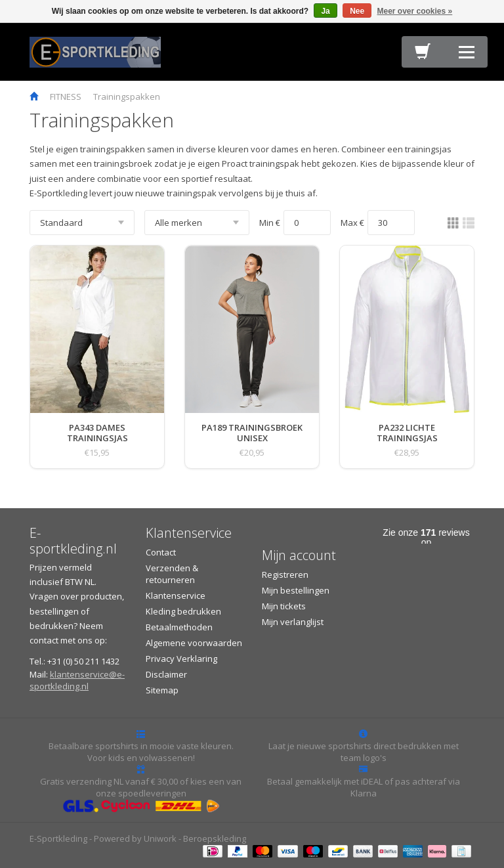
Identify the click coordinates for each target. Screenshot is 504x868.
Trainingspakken (127, 97)
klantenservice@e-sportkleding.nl (77, 680)
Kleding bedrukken (183, 611)
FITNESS (66, 97)
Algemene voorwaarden (194, 643)
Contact (161, 552)
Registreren (285, 575)
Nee (357, 11)
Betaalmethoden (179, 627)
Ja (325, 11)
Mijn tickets (284, 606)
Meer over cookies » (415, 11)
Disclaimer (166, 674)
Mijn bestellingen (296, 590)
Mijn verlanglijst (293, 622)
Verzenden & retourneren (172, 574)
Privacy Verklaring (181, 659)
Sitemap (162, 690)
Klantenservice (176, 596)
